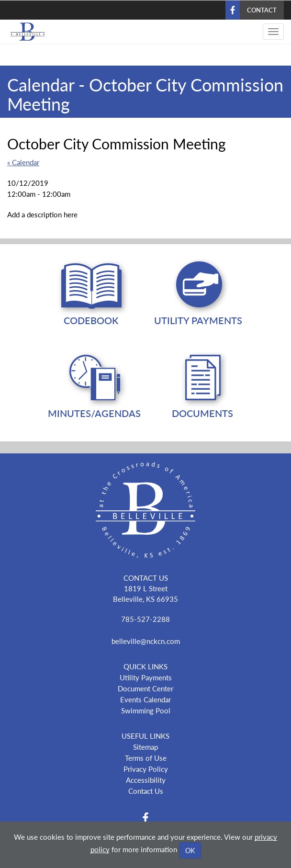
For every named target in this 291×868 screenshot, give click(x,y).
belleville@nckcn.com (146, 641)
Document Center (145, 688)
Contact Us (146, 791)
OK (190, 850)
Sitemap (145, 747)
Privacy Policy (146, 769)
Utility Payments (146, 677)
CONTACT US (146, 578)
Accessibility (146, 780)
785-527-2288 (145, 619)
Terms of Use (146, 758)
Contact (262, 10)
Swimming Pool (146, 710)
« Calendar (23, 162)
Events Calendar (145, 699)
